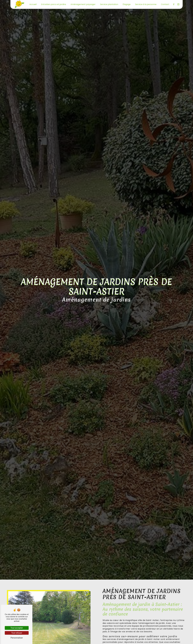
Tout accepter (17, 628)
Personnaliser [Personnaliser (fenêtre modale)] (17, 638)
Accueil (33, 4)
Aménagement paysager (83, 4)
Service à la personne (146, 4)
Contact (165, 4)
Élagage (127, 4)
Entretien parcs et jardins (54, 4)
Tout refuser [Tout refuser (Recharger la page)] (17, 633)
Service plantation (109, 4)
